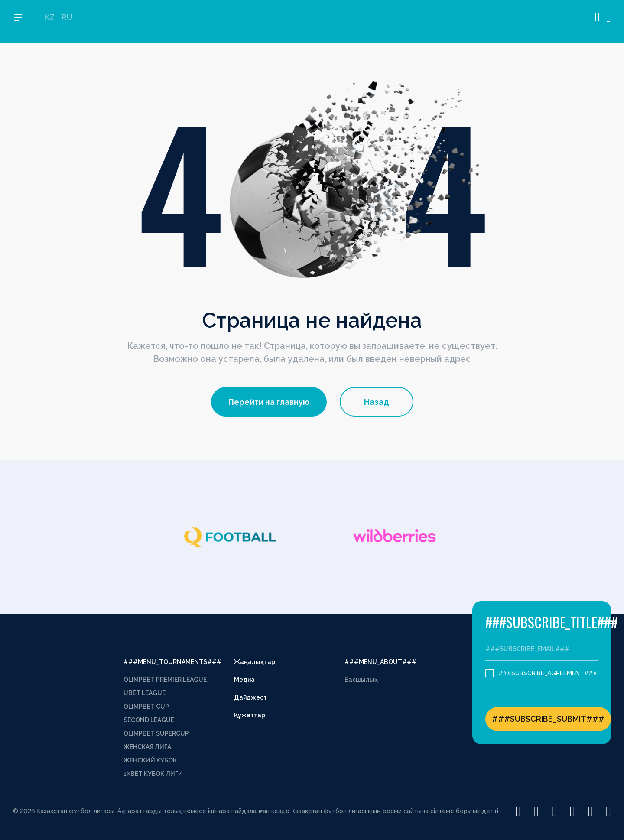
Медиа (244, 680)
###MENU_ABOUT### (380, 662)
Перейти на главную (269, 402)
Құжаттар (250, 715)
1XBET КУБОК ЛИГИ (153, 774)
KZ (49, 22)
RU (67, 22)
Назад (377, 402)
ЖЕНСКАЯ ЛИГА (147, 747)
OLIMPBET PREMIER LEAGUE (165, 680)
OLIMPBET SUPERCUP (156, 733)
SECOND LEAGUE (149, 720)
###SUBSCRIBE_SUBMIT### (548, 719)
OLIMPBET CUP (146, 707)
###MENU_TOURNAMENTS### (172, 662)
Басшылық (361, 680)
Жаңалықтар (255, 662)
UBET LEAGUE (145, 693)
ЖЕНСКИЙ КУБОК (150, 760)
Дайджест (250, 697)
